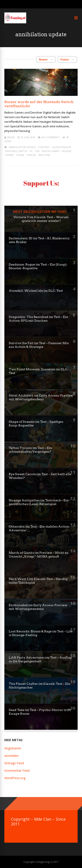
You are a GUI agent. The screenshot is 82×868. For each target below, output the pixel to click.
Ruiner (10, 155)
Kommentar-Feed (17, 771)
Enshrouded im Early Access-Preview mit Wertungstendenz (38, 607)
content (44, 147)
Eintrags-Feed (14, 763)
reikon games (51, 151)
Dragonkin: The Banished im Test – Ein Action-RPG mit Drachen (38, 319)
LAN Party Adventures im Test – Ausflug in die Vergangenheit (40, 659)
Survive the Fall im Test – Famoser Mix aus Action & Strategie (39, 345)
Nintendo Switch (16, 151)
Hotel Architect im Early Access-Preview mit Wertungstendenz (41, 397)
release (67, 151)
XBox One (44, 155)
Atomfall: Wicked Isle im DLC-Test (36, 291)
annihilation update (22, 147)
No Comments (51, 137)
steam (20, 155)
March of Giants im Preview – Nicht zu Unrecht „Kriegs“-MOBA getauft (38, 555)
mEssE (11, 137)
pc (31, 151)
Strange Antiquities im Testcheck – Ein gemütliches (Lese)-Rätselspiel (39, 502)
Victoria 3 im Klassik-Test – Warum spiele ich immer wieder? (41, 219)
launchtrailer (62, 147)
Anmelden (11, 756)
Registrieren (13, 748)
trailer (31, 155)
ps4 (37, 151)
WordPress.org (15, 778)
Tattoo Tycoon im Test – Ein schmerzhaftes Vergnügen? (30, 450)
